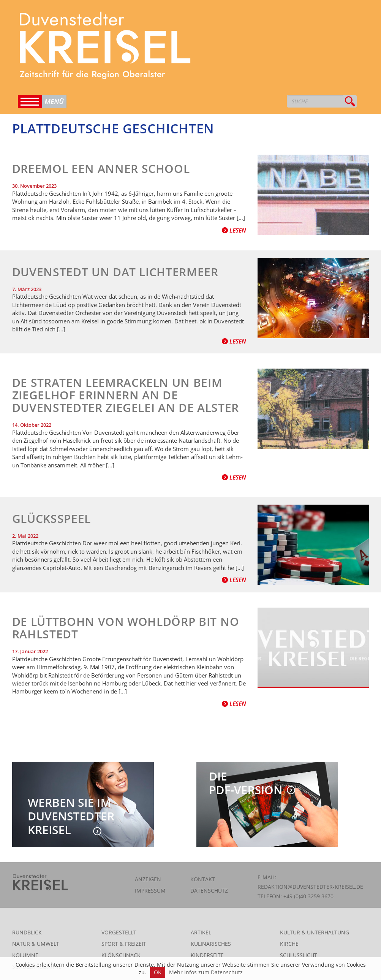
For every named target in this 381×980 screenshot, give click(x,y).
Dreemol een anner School (101, 169)
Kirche (289, 944)
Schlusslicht (299, 955)
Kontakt (203, 879)
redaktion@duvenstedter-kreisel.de (310, 887)
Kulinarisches (211, 944)
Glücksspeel (51, 518)
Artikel (201, 932)
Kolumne (25, 955)
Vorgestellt (119, 932)
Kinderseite (207, 955)
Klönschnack (121, 955)
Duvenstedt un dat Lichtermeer (115, 272)
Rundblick (27, 932)
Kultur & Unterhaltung (315, 932)
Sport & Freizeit (124, 944)
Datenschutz (209, 891)
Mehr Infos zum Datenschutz (206, 972)
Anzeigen (148, 879)
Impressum (150, 891)
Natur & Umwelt (36, 944)
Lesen (234, 230)
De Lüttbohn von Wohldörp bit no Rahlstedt (126, 628)
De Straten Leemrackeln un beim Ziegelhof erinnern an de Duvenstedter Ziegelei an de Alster (126, 395)
